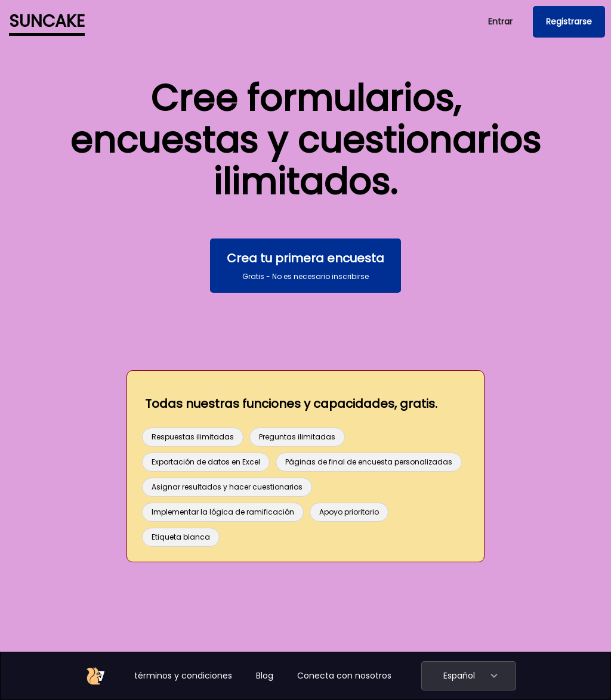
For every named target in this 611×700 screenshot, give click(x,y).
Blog (265, 676)
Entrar (500, 21)
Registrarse (569, 21)
